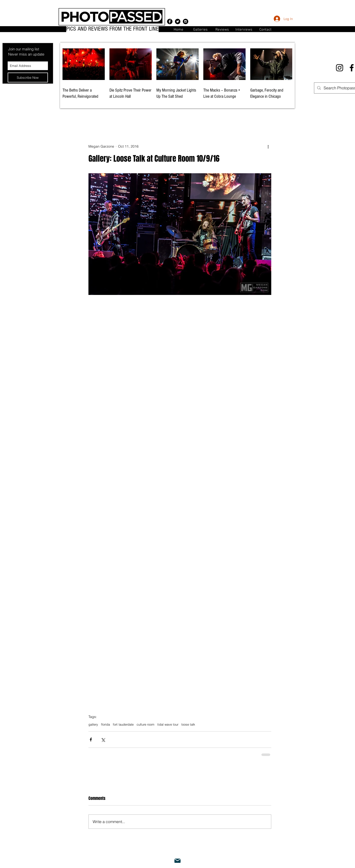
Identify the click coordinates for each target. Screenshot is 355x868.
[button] (266, 29)
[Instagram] (340, 68)
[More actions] (268, 147)
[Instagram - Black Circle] (186, 21)
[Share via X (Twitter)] (103, 740)
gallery (93, 724)
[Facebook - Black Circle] (170, 21)
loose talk (188, 724)
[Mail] (178, 861)
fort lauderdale (123, 724)
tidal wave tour (168, 724)
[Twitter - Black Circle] (178, 21)
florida (105, 724)
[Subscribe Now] (28, 77)
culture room (146, 724)
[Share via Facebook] (91, 740)
